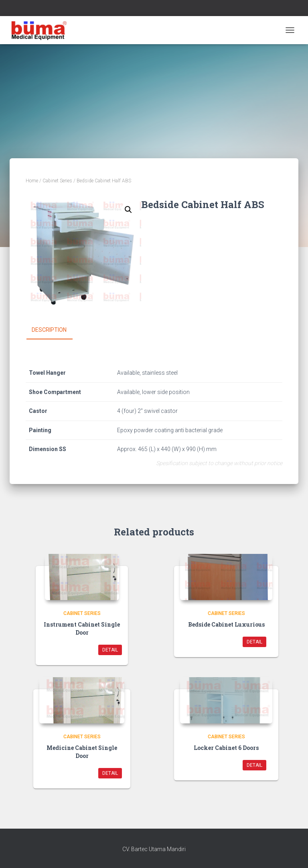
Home (32, 181)
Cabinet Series (57, 181)
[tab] (55, 330)
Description (49, 330)
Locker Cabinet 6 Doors (226, 748)
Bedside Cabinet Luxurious (226, 624)
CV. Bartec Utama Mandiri (154, 849)
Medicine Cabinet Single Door (82, 752)
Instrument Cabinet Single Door (82, 628)
